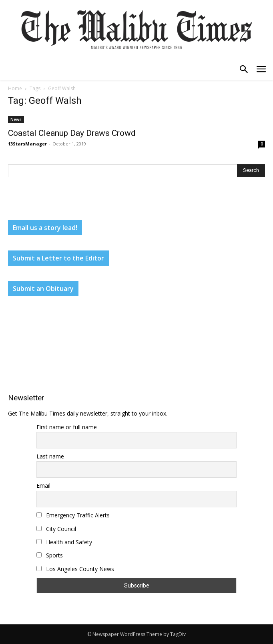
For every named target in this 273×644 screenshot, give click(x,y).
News (16, 119)
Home (15, 88)
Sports (50, 555)
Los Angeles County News (75, 569)
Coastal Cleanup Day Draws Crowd (72, 133)
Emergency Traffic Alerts (73, 515)
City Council (56, 529)
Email (43, 486)
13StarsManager (27, 144)
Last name (50, 456)
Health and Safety (64, 542)
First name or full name (67, 427)
